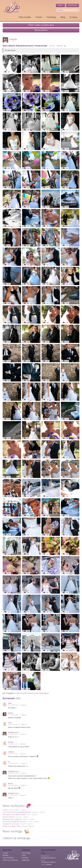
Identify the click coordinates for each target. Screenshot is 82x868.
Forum (39, 17)
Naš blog (5, 855)
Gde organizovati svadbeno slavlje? (14, 814)
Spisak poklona (41, 30)
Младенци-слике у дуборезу (12, 819)
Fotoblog (51, 17)
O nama (74, 17)
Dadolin (25, 819)
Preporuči (59, 46)
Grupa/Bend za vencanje (11, 824)
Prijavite (49, 864)
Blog (63, 17)
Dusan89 (23, 824)
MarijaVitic (35, 812)
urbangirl (25, 826)
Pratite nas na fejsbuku (10, 860)
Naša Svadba (25, 17)
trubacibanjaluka (14, 810)
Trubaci (5, 810)
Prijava (60, 5)
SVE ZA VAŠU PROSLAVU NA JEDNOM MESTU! (17, 812)
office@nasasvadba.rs (48, 858)
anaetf (30, 821)
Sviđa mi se (20, 693)
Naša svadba (26, 853)
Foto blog (25, 858)
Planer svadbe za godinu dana (41, 25)
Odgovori (24, 705)
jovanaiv (19, 817)
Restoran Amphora (9, 817)
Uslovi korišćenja (8, 858)
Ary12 (29, 814)
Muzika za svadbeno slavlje (12, 826)
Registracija (73, 5)
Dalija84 (13, 39)
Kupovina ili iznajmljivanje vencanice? (15, 821)
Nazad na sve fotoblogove (38, 693)
